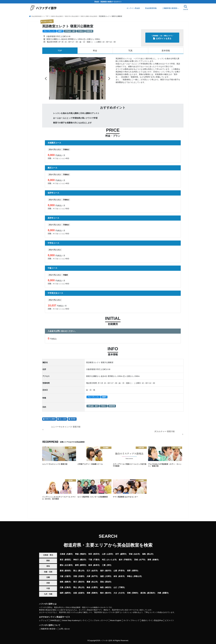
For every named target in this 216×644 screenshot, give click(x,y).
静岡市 (83, 565)
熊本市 (108, 593)
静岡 (77, 565)
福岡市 (68, 593)
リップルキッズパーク (99, 620)
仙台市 (137, 554)
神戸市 (95, 576)
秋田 (90, 554)
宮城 (131, 554)
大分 (115, 593)
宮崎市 (135, 593)
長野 (129, 571)
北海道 (62, 554)
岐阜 (90, 565)
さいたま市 (112, 560)
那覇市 (165, 593)
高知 (102, 582)
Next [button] (109, 78)
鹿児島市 (151, 593)
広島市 (68, 587)
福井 (102, 571)
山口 (115, 587)
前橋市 (155, 560)
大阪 (62, 576)
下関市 (121, 587)
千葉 (90, 560)
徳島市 (68, 582)
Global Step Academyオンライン (75, 620)
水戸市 (142, 560)
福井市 (108, 571)
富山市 (81, 571)
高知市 (108, 582)
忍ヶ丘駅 (63, 419)
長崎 (88, 593)
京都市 (81, 576)
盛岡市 (123, 554)
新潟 (62, 571)
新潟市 (68, 571)
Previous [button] (46, 78)
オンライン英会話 (133, 8)
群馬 (149, 560)
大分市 (121, 593)
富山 (75, 571)
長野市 (135, 571)
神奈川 (76, 560)
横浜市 (83, 560)
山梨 (115, 571)
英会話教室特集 (151, 8)
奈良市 (121, 576)
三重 (104, 565)
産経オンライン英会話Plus (152, 620)
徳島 (62, 582)
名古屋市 (69, 565)
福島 (144, 554)
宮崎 (129, 593)
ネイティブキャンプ (131, 620)
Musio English (116, 620)
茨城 (136, 560)
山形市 (110, 554)
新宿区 (68, 560)
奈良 (115, 576)
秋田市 (96, 554)
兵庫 (88, 576)
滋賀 (102, 576)
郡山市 (150, 554)
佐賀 (75, 593)
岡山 (75, 587)
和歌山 (130, 576)
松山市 (95, 582)
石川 (88, 571)
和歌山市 (138, 576)
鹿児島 (143, 593)
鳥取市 (108, 587)
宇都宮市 (128, 560)
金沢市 (95, 571)
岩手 (117, 554)
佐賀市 (81, 593)
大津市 (108, 576)
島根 (88, 587)
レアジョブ (44, 620)
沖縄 (159, 593)
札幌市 (69, 554)
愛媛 (88, 582)
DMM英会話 (55, 620)
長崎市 (95, 593)
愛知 (62, 565)
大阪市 (68, 576)
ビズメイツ (169, 620)
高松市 (81, 582)
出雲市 (95, 587)
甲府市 (121, 571)
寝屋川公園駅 (50, 419)
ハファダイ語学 (106, 640)
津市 (109, 565)
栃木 (121, 560)
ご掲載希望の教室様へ (170, 8)
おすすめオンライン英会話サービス (55, 617)
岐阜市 (96, 565)
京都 (75, 576)
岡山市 (81, 587)
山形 (104, 554)
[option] (77, 78)
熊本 (102, 593)
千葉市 (96, 560)
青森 (77, 554)
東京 (62, 560)
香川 (75, 582)
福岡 (62, 593)
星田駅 (73, 419)
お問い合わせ (64, 629)
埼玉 (104, 560)
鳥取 (102, 587)
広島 (62, 587)
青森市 (83, 554)
